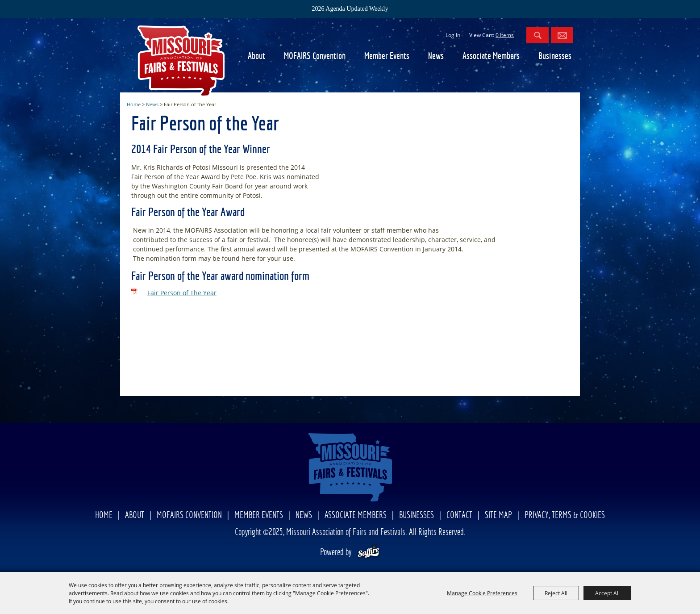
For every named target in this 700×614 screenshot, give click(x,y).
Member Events (387, 56)
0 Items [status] (505, 35)
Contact (459, 516)
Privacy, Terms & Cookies (565, 516)
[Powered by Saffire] (369, 553)
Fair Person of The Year (182, 293)
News (436, 56)
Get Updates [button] (562, 35)
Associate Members (491, 56)
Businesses (555, 56)
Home (134, 104)
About (256, 56)
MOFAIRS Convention (315, 56)
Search (537, 35)
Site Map (498, 516)
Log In (453, 35)
